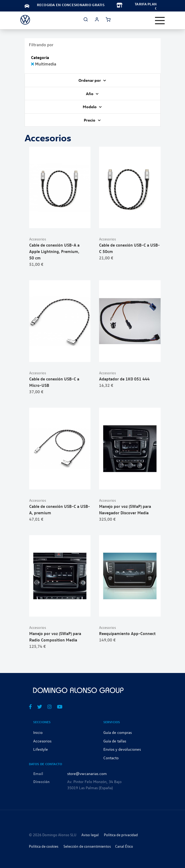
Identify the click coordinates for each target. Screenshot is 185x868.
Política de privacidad (121, 835)
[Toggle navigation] (160, 21)
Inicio (38, 732)
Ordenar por (90, 80)
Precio (90, 120)
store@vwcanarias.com (87, 773)
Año (90, 94)
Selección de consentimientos (87, 846)
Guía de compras (118, 732)
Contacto (111, 758)
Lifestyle (41, 749)
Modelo (90, 107)
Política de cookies (44, 846)
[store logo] (25, 20)
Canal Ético (124, 846)
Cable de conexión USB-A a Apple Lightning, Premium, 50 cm (54, 251)
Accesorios (38, 239)
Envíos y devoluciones (122, 749)
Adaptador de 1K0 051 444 (124, 379)
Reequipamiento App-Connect (127, 633)
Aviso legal (90, 835)
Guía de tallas (115, 741)
